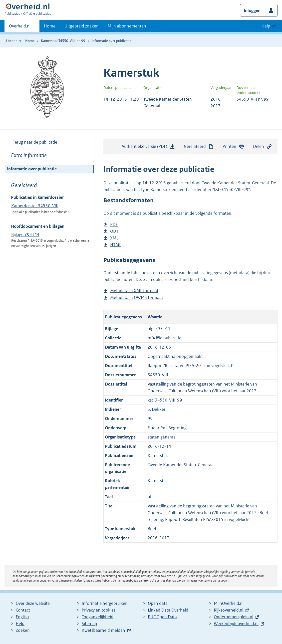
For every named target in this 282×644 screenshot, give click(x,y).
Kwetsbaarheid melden (103, 630)
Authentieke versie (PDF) (148, 148)
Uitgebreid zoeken (82, 26)
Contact (23, 610)
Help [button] (266, 26)
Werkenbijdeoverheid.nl (236, 624)
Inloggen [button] (252, 10)
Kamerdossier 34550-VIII (35, 206)
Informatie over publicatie (32, 169)
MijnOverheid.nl (229, 603)
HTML (116, 245)
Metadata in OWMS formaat (137, 298)
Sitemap (89, 624)
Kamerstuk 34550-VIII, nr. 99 (63, 41)
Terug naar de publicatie (35, 142)
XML (114, 238)
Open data (158, 603)
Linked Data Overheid (168, 610)
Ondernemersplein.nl (234, 617)
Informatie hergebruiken (105, 603)
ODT (114, 231)
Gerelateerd (199, 146)
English (22, 617)
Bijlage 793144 (25, 234)
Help (20, 624)
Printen (233, 146)
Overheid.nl (20, 27)
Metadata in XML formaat (134, 291)
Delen (263, 146)
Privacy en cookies (99, 610)
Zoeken (23, 630)
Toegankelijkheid (98, 617)
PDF (114, 225)
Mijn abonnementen (127, 26)
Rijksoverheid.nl (229, 610)
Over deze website (33, 603)
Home (50, 26)
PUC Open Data (162, 617)
